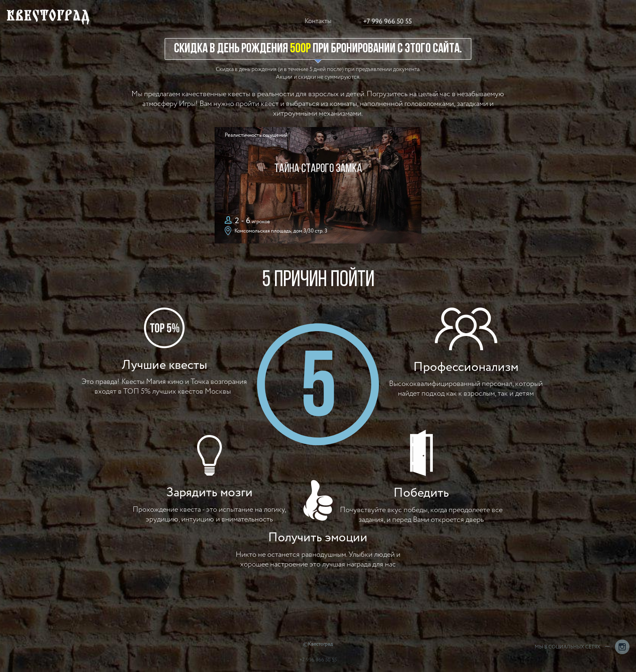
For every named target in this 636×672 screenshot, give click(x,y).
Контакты (318, 21)
